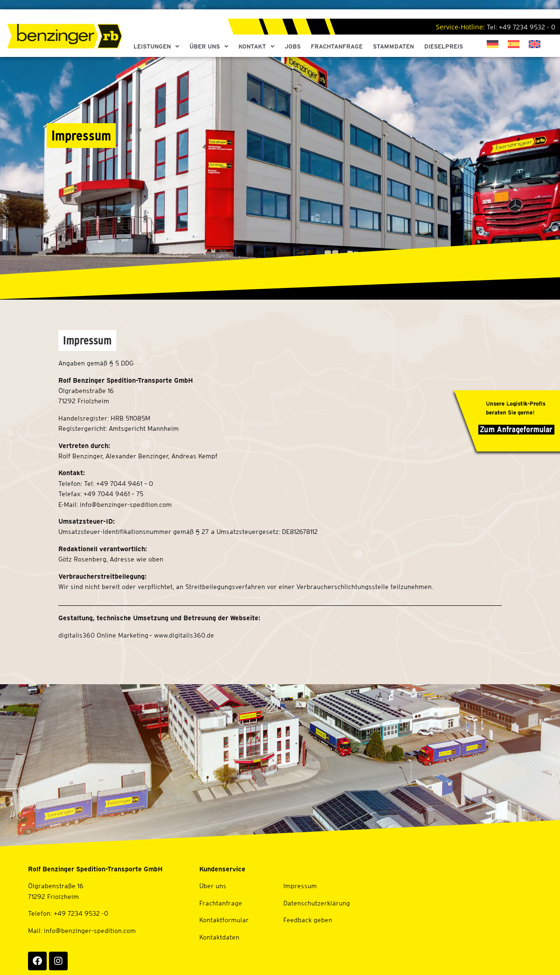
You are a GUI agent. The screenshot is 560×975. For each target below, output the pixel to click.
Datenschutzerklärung (317, 903)
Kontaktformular (224, 920)
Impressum (300, 886)
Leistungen (156, 47)
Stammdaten (393, 46)
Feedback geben (308, 920)
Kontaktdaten (219, 937)
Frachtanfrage (337, 46)
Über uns (213, 886)
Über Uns (209, 47)
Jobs (293, 46)
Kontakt (256, 47)
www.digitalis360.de (184, 635)
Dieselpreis (444, 46)
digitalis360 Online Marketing (103, 635)
